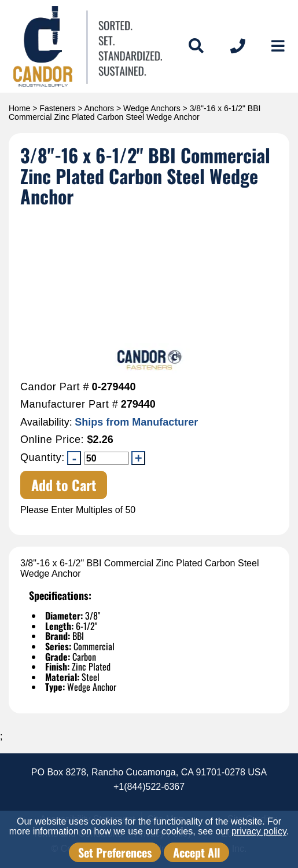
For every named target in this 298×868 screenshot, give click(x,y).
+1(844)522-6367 (149, 787)
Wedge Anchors (152, 108)
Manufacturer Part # (69, 404)
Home (19, 108)
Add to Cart (64, 485)
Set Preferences (115, 852)
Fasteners (57, 108)
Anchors (99, 108)
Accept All (196, 852)
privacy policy (259, 831)
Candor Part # (55, 387)
